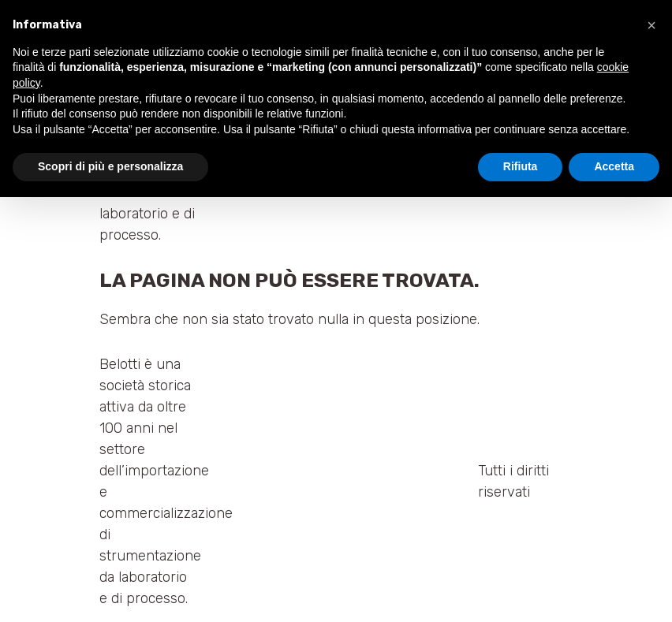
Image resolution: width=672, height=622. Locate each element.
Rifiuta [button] (521, 166)
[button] (651, 25)
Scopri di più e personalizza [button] (110, 166)
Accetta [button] (614, 166)
